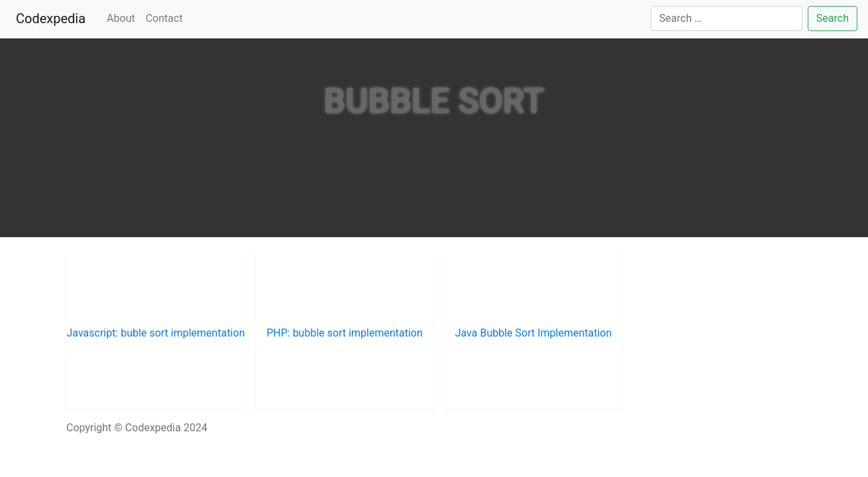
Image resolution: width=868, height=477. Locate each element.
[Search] (727, 19)
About (121, 18)
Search (833, 18)
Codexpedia (53, 18)
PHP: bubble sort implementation (345, 333)
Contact (164, 18)
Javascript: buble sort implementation (156, 333)
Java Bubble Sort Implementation (534, 333)
